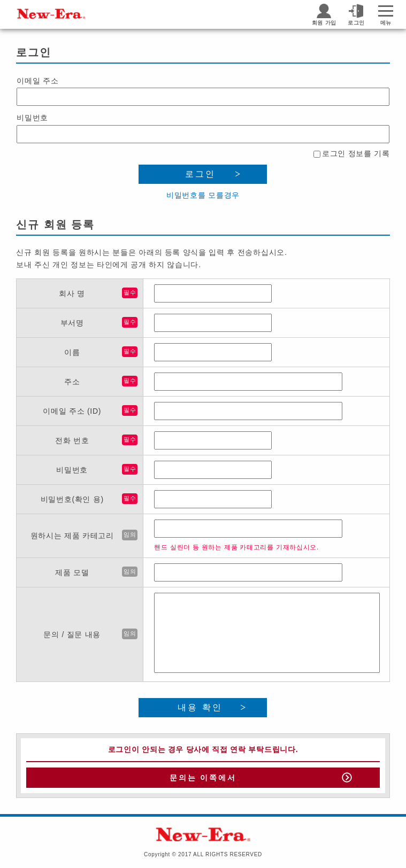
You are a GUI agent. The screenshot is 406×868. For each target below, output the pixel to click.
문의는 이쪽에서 (203, 778)
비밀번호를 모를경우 (203, 195)
